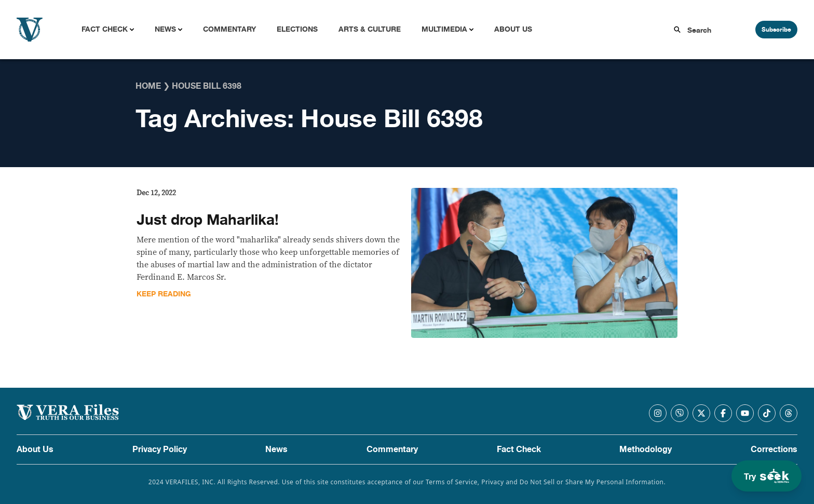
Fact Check (105, 29)
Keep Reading (164, 294)
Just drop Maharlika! (208, 220)
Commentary (229, 29)
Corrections (774, 449)
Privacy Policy (160, 449)
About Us (513, 29)
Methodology (646, 449)
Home (148, 86)
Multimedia (444, 29)
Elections (297, 29)
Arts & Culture (370, 29)
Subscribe (776, 30)
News (165, 29)
